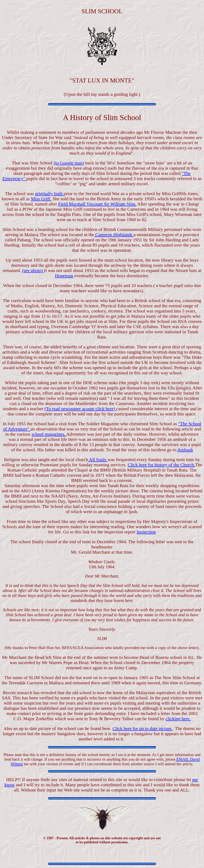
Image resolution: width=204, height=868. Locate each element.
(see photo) (33, 270)
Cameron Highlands (114, 235)
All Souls (98, 460)
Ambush (185, 450)
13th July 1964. (102, 564)
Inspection (146, 532)
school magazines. (49, 434)
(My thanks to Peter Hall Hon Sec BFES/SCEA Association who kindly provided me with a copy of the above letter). (102, 648)
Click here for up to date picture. (143, 728)
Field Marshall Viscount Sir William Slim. (97, 204)
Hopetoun (64, 276)
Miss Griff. (41, 199)
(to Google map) (69, 163)
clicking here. (178, 719)
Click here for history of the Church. (161, 465)
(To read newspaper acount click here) (80, 409)
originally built (49, 194)
